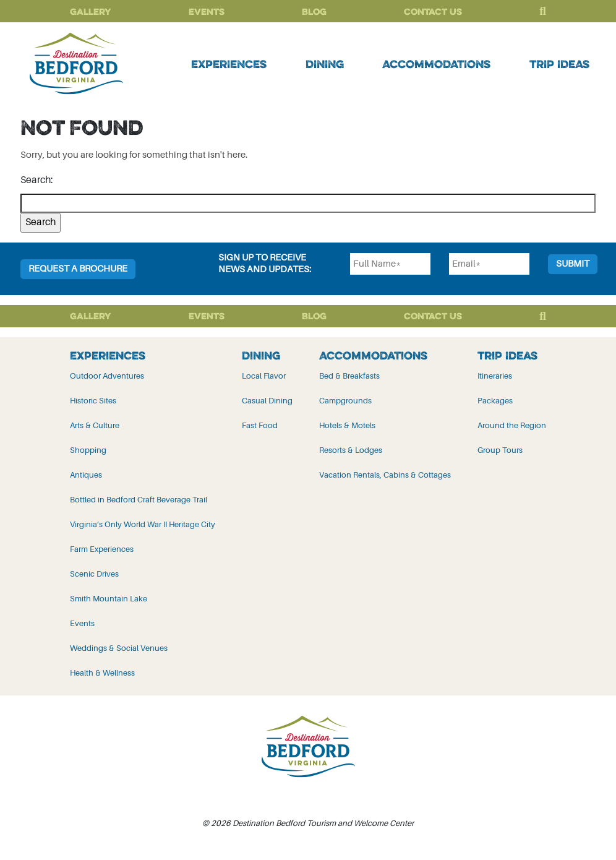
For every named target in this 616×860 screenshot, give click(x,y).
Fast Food (260, 425)
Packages (495, 401)
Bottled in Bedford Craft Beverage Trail (139, 500)
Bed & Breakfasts (349, 376)
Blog (314, 11)
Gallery (91, 11)
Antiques (86, 475)
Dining (325, 64)
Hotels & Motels (347, 425)
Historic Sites (93, 401)
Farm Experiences (102, 549)
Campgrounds (345, 401)
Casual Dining (267, 401)
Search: (37, 180)
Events (207, 11)
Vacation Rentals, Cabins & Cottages (385, 475)
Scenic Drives (94, 574)
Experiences (229, 64)
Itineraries (495, 376)
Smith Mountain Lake (109, 599)
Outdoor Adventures (107, 376)
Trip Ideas (559, 64)
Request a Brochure (78, 269)
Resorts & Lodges (351, 450)
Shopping (88, 450)
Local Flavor (264, 376)
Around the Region (512, 425)
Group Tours (500, 450)
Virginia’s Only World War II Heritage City (143, 524)
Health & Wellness (102, 673)
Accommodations (436, 64)
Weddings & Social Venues (119, 648)
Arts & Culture (95, 425)
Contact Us (433, 11)
